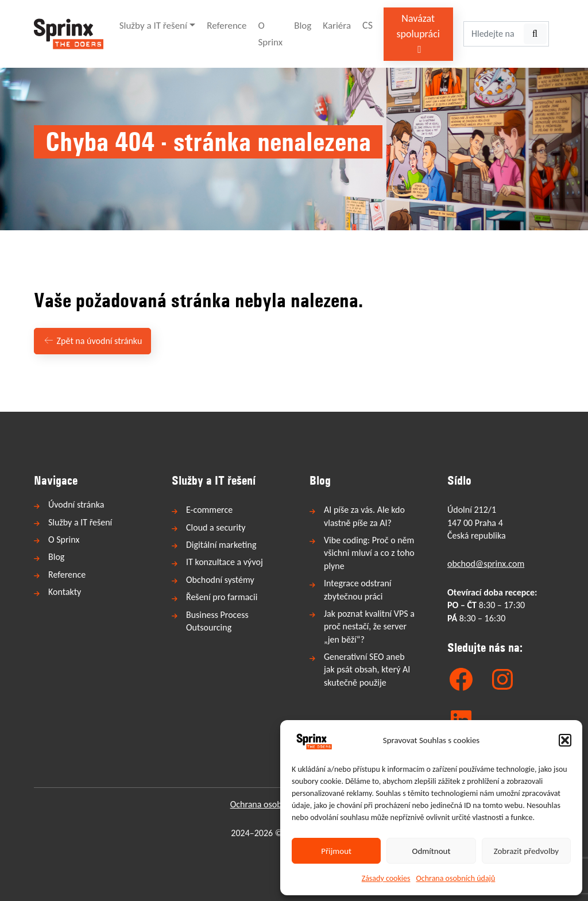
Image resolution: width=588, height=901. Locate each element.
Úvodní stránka (76, 504)
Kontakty (65, 592)
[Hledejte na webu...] (493, 34)
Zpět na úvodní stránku (92, 341)
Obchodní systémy (220, 580)
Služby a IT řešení (153, 26)
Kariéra (337, 26)
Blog (303, 26)
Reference (227, 26)
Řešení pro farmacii (222, 597)
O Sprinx (271, 34)
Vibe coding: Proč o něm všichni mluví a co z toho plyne (369, 553)
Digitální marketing (221, 545)
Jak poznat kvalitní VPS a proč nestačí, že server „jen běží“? (369, 627)
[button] (565, 740)
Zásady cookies (386, 878)
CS (367, 25)
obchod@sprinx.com (486, 564)
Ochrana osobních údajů (456, 878)
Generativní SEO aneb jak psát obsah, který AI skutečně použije (367, 670)
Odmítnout (432, 851)
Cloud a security (216, 527)
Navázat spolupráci (418, 33)
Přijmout (336, 851)
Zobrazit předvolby (526, 851)
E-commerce (209, 510)
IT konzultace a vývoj (225, 562)
